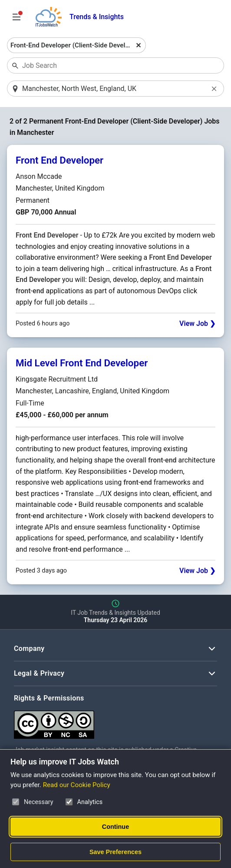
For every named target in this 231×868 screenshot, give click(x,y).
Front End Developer (59, 160)
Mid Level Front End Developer (82, 363)
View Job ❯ (197, 323)
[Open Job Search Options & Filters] (16, 17)
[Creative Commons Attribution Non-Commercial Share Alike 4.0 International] (115, 721)
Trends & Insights (97, 17)
